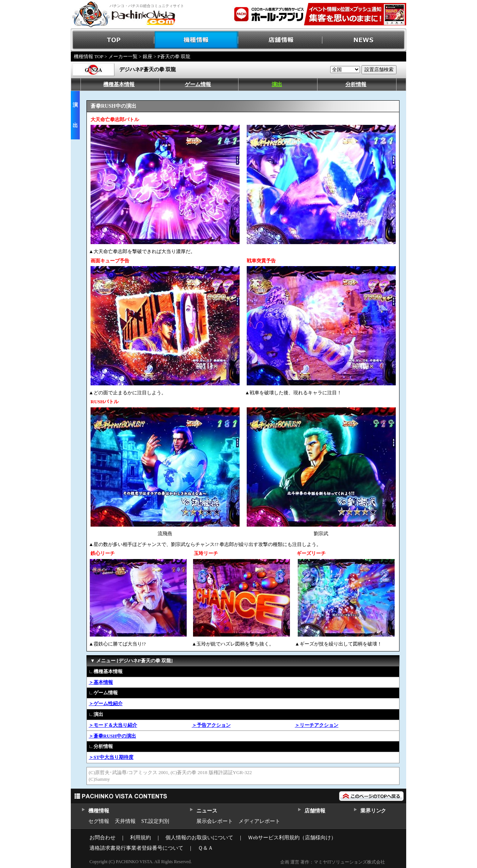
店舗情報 (280, 40)
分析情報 (356, 84)
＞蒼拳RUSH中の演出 (112, 736)
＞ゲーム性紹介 (106, 703)
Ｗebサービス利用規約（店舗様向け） (292, 838)
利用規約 (140, 838)
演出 (277, 84)
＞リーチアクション (317, 725)
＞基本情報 (101, 682)
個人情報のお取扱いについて (199, 838)
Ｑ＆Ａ (206, 848)
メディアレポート (259, 821)
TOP (113, 40)
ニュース (207, 811)
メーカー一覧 (123, 56)
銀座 (148, 56)
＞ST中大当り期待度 (111, 757)
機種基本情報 (119, 84)
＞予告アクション (211, 725)
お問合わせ (102, 838)
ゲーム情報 (198, 84)
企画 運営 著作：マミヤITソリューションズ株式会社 (333, 862)
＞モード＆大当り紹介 (113, 725)
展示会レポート (215, 821)
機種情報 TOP (89, 56)
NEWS (364, 40)
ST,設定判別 (155, 821)
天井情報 (125, 821)
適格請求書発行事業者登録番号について (136, 848)
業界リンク (373, 811)
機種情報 (197, 40)
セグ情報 (99, 821)
